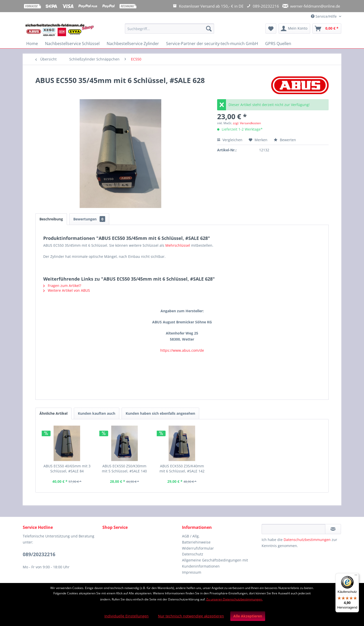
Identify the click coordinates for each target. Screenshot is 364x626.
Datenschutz (193, 554)
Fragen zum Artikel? (62, 286)
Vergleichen (230, 140)
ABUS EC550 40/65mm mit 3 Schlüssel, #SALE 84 (67, 468)
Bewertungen (89, 219)
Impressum (192, 572)
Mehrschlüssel (178, 245)
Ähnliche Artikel (53, 413)
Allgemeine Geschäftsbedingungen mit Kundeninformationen (215, 563)
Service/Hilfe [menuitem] (324, 16)
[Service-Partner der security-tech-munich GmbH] (212, 44)
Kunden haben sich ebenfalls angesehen (160, 413)
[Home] (32, 44)
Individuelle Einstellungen (127, 616)
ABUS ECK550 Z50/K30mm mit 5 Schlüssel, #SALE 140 (124, 468)
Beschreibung (51, 219)
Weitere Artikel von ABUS (67, 290)
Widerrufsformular (198, 548)
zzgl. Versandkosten (247, 123)
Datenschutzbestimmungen (307, 540)
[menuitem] (169, 31)
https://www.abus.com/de (182, 350)
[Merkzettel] (271, 29)
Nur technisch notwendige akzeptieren (191, 616)
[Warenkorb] (327, 29)
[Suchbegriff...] (169, 29)
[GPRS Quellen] (278, 44)
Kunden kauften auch (97, 413)
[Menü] (356, 576)
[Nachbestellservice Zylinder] (133, 44)
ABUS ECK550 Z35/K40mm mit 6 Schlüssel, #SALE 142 (182, 468)
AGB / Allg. (191, 536)
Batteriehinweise (196, 542)
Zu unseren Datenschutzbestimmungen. (234, 599)
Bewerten (285, 140)
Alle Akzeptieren (248, 616)
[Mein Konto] (294, 29)
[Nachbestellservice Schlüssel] (72, 44)
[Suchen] (209, 29)
